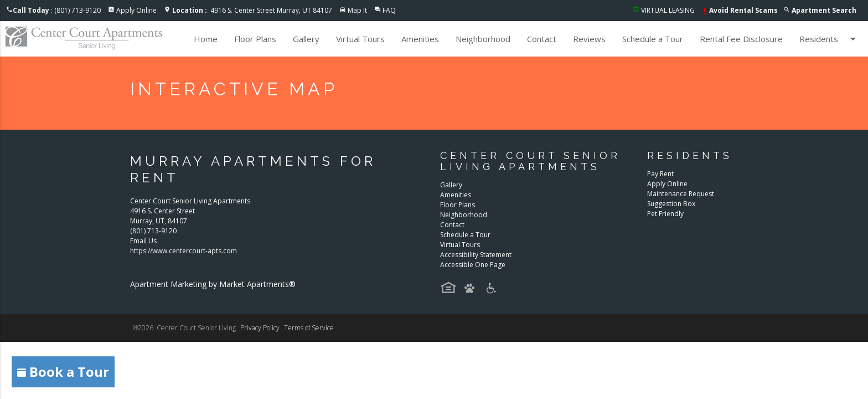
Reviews (589, 39)
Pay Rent (660, 174)
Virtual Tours (360, 39)
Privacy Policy (260, 328)
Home (206, 39)
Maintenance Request (681, 194)
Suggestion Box (671, 204)
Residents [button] (830, 39)
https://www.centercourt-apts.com (184, 251)
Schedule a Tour (653, 39)
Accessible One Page (473, 265)
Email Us (143, 241)
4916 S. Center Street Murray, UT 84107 (252, 10)
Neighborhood (483, 39)
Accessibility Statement (476, 255)
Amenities (420, 39)
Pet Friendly (665, 214)
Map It (357, 10)
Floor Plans (255, 39)
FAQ (389, 10)
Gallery (306, 39)
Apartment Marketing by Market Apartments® (213, 284)
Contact (542, 39)
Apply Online (136, 10)
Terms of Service (309, 328)
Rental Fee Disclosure (741, 39)
